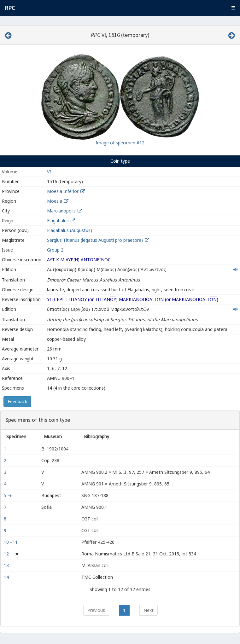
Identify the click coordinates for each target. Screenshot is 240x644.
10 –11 (11, 542)
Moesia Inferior (63, 191)
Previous (96, 610)
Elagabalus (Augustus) (70, 230)
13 (7, 565)
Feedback (17, 401)
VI (49, 172)
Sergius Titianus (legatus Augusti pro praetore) (96, 240)
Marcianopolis (61, 211)
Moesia (55, 201)
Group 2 (55, 250)
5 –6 (9, 495)
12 (7, 554)
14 (7, 577)
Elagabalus (58, 220)
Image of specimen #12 (120, 143)
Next (149, 610)
